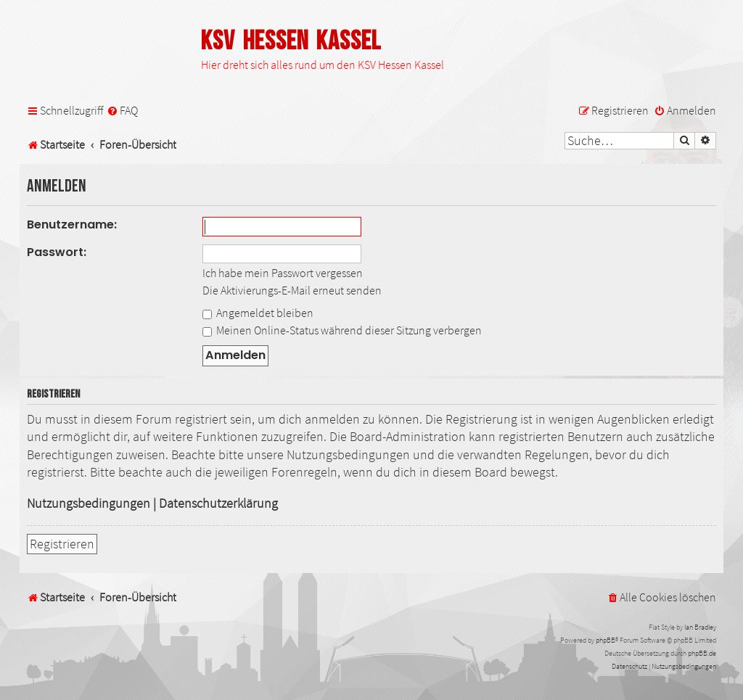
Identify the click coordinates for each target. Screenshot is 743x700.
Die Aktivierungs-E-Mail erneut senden (292, 290)
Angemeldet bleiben (258, 313)
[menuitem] (122, 111)
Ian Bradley (700, 627)
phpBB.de (702, 653)
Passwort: (57, 252)
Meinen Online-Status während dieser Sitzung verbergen (342, 330)
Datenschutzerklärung (218, 503)
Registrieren (62, 544)
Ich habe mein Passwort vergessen (283, 273)
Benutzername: (72, 225)
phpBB (606, 640)
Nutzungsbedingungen (89, 503)
